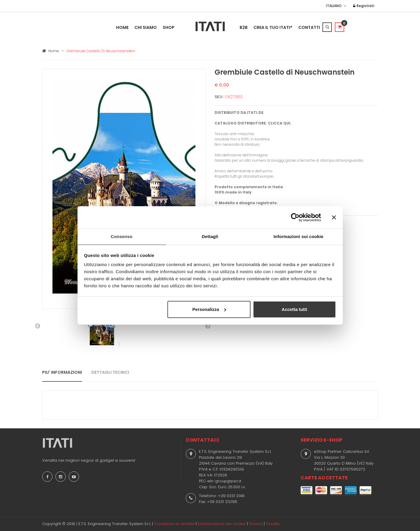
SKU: (219, 97)
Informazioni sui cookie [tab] (298, 236)
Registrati (365, 6)
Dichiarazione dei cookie (222, 524)
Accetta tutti (295, 310)
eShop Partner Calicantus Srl (341, 451)
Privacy (256, 524)
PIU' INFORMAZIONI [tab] (62, 372)
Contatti (309, 27)
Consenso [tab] (122, 236)
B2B (244, 27)
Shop (169, 27)
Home (122, 27)
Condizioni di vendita (174, 524)
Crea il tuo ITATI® (273, 27)
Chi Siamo (146, 27)
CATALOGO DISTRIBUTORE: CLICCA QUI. (253, 123)
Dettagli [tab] (210, 236)
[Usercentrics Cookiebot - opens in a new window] (295, 217)
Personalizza (209, 310)
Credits (273, 524)
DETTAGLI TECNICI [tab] (110, 372)
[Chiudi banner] (334, 217)
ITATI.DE (255, 113)
